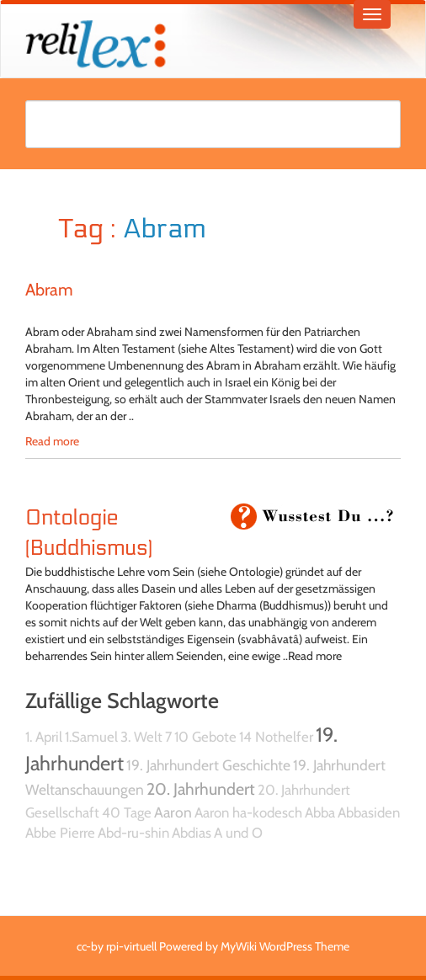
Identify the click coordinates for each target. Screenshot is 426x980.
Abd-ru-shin (133, 833)
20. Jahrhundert (201, 789)
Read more (52, 441)
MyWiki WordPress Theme (285, 946)
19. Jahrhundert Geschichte (208, 765)
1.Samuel (91, 737)
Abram (49, 290)
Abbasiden (369, 812)
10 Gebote (205, 737)
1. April (44, 737)
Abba (320, 812)
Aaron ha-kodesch (248, 812)
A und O (238, 833)
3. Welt (141, 737)
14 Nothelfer (276, 737)
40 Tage (127, 812)
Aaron (173, 812)
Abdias (192, 833)
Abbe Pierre (60, 833)
